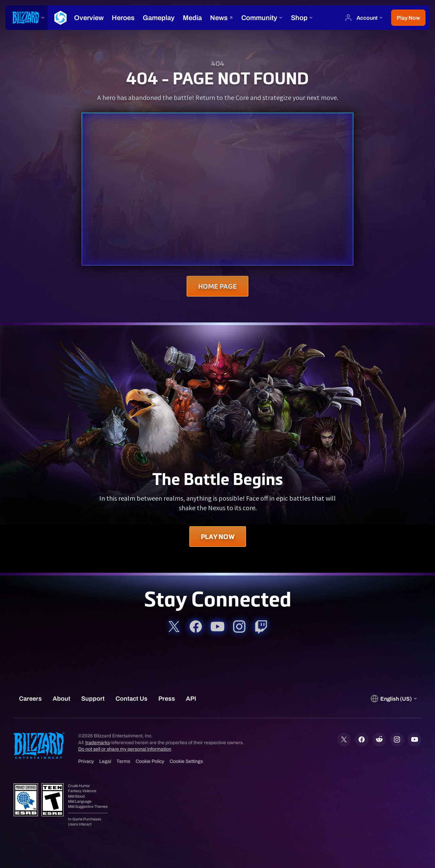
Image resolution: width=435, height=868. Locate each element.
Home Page (217, 286)
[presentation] (27, 18)
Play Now (218, 537)
